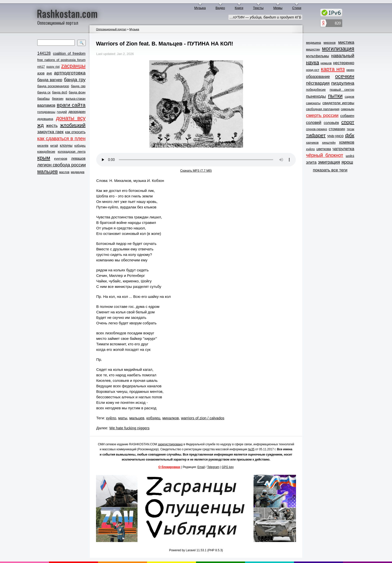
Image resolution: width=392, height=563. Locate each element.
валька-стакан (76, 99)
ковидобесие (46, 152)
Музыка (200, 8)
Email (201, 467)
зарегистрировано (170, 444)
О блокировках (169, 467)
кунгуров (61, 159)
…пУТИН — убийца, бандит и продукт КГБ (265, 17)
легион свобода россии (61, 165)
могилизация (338, 49)
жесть (52, 126)
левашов (78, 158)
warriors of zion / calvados (203, 418)
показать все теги (330, 170)
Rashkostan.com (67, 13)
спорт (348, 122)
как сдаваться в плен (61, 138)
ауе (49, 73)
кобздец (80, 146)
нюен (350, 70)
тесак (350, 129)
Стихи (297, 8)
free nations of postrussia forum (61, 60)
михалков (170, 418)
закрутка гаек (50, 132)
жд (40, 125)
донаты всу (71, 118)
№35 (251, 449)
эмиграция (329, 162)
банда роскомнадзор (53, 86)
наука (312, 62)
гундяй (62, 112)
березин (58, 99)
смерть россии (322, 115)
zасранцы (73, 66)
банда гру (75, 80)
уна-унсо (335, 136)
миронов (329, 43)
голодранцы (46, 112)
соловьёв (331, 123)
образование (318, 77)
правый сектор (342, 90)
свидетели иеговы (338, 103)
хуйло (111, 418)
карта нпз (333, 69)
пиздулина (343, 83)
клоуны (66, 145)
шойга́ (350, 156)
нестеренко (344, 63)
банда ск (44, 92)
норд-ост (313, 70)
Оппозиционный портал (111, 29)
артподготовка (70, 73)
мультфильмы (317, 56)
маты (123, 418)
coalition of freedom (69, 53)
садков (349, 97)
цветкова (324, 149)
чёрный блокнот (325, 155)
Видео (220, 8)
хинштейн (329, 143)
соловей (314, 123)
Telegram (213, 467)
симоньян (347, 109)
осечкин (345, 76)
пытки (335, 96)
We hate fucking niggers (129, 428)
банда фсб (59, 92)
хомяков (347, 142)
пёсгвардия (318, 83)
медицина (313, 43)
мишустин (313, 49)
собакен (347, 116)
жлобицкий (73, 125)
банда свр (78, 86)
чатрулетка (343, 149)
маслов (64, 172)
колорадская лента (72, 152)
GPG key (228, 467)
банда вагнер (50, 80)
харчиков (312, 143)
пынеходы (316, 96)
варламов (46, 105)
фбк (350, 135)
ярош (347, 162)
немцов (326, 63)
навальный (343, 56)
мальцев (47, 171)
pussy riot (53, 67)
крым (44, 158)
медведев (77, 172)
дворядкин (77, 112)
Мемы (278, 8)
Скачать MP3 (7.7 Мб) (196, 171)
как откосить (75, 132)
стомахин (337, 129)
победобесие (316, 90)
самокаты (313, 103)
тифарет (316, 135)
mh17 (41, 67)
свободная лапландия (323, 109)
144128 (44, 53)
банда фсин (77, 92)
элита (311, 162)
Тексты (258, 8)
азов (41, 73)
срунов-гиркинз (316, 129)
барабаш (43, 99)
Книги (239, 8)
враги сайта (71, 105)
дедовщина (45, 119)
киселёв (43, 146)
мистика (346, 42)
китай (54, 146)
